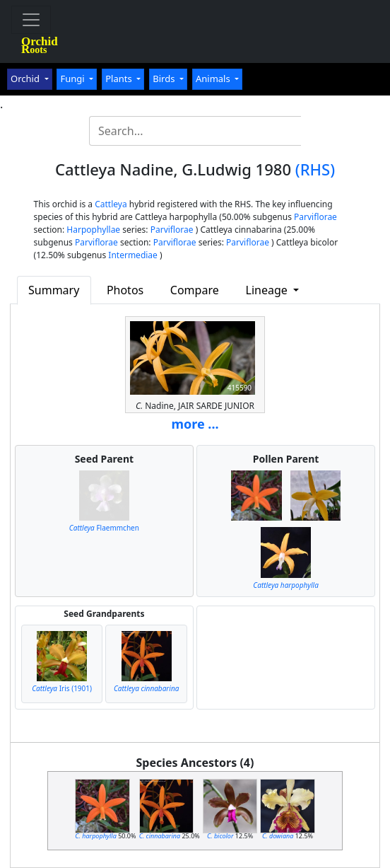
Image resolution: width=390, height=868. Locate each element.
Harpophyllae (93, 230)
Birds (165, 79)
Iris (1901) (62, 688)
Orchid (26, 79)
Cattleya (111, 204)
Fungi (73, 79)
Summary (54, 290)
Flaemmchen (104, 528)
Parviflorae (315, 217)
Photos (125, 290)
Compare (195, 290)
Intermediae (133, 255)
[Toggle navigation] (31, 20)
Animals (214, 79)
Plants (120, 79)
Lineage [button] (268, 290)
